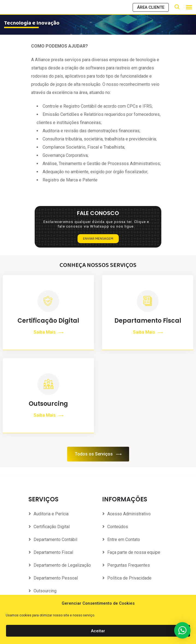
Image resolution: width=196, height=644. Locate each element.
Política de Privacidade (129, 578)
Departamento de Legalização (62, 565)
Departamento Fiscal (148, 321)
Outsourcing (48, 413)
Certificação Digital (48, 321)
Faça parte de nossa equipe (134, 553)
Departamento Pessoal (56, 578)
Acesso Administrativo (129, 514)
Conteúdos (118, 527)
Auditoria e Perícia (51, 514)
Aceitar (98, 631)
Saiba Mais (48, 333)
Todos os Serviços (98, 455)
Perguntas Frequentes (129, 565)
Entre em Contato (124, 540)
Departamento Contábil (55, 540)
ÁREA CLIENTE (151, 7)
